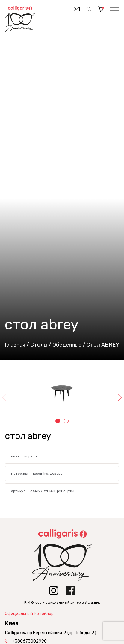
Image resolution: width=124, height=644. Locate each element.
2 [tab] (66, 421)
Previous (5, 397)
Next (119, 397)
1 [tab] (58, 421)
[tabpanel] (62, 393)
